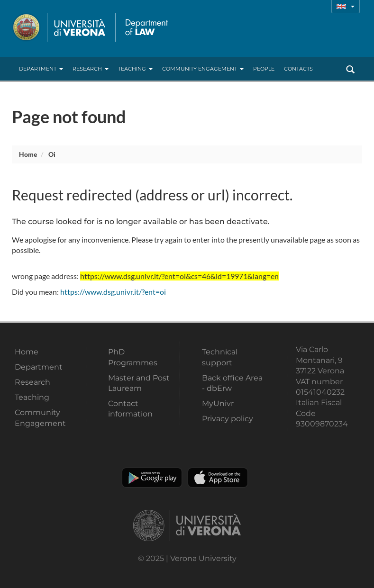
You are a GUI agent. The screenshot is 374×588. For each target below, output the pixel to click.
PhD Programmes (133, 357)
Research (91, 69)
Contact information (130, 409)
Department (41, 69)
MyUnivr (218, 403)
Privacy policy (228, 419)
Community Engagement (203, 69)
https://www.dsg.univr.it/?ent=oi (113, 292)
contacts (298, 69)
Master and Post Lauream (139, 383)
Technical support (220, 357)
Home (28, 154)
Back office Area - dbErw (232, 383)
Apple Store (218, 478)
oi (52, 154)
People (264, 69)
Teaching (135, 69)
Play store (152, 478)
